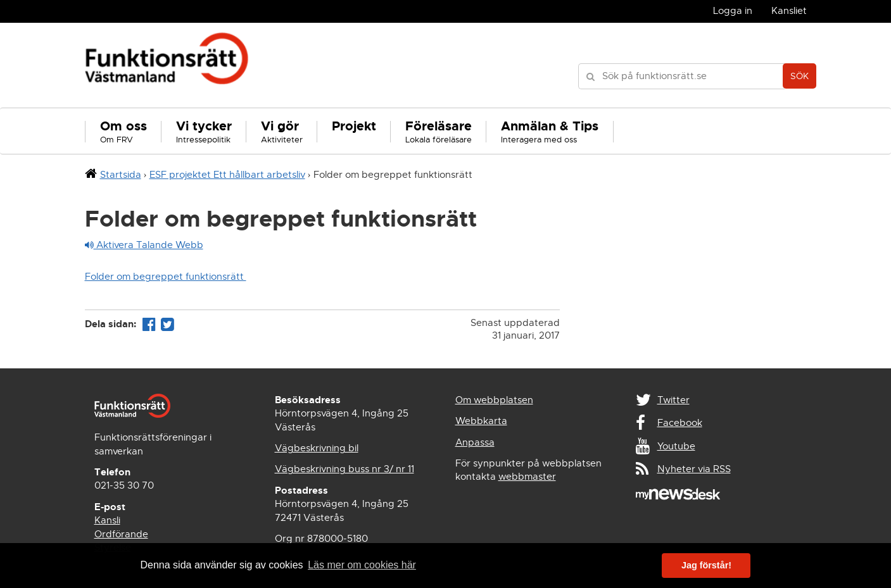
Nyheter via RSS (694, 469)
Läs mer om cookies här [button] (362, 565)
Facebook (680, 423)
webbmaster (527, 477)
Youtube (676, 446)
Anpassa (475, 442)
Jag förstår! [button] (706, 565)
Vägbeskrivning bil (317, 448)
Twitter (673, 400)
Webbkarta (481, 421)
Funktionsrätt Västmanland (167, 65)
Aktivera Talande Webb (144, 245)
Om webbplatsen (494, 400)
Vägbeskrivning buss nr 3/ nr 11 (344, 469)
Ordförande (121, 534)
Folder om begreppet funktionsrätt (166, 277)
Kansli (107, 520)
